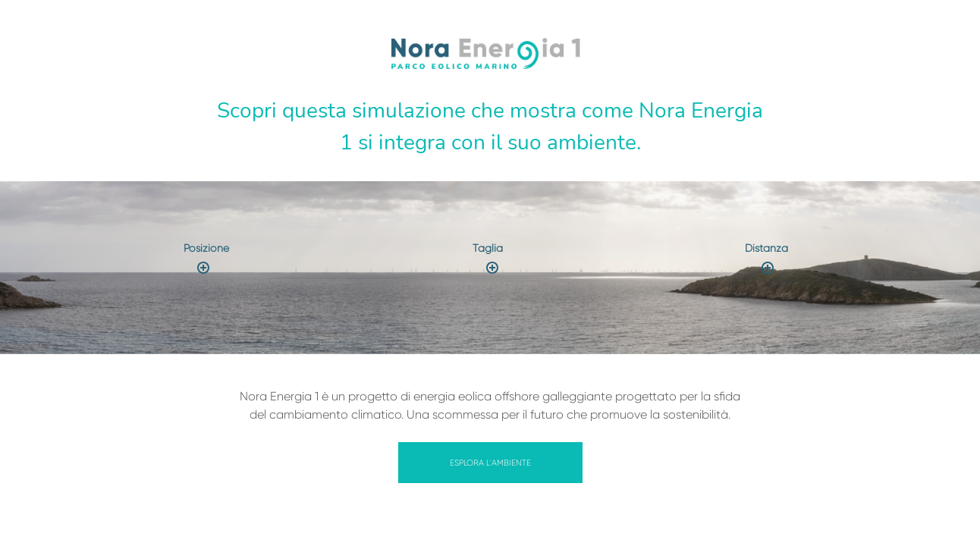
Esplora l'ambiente (490, 463)
